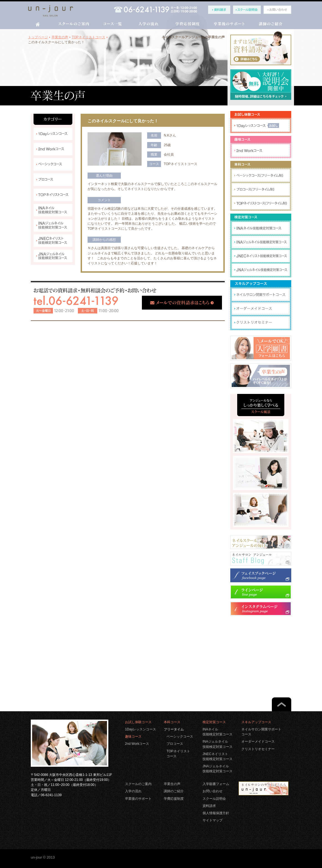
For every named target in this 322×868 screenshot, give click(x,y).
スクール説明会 (214, 799)
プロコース (175, 744)
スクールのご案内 (138, 784)
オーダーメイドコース (258, 742)
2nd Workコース (137, 744)
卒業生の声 (172, 784)
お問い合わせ (213, 791)
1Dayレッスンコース (140, 729)
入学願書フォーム (216, 784)
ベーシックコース (180, 737)
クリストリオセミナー (258, 749)
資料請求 (209, 806)
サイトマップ (213, 820)
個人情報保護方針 (216, 813)
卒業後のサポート (138, 799)
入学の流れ (133, 791)
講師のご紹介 (174, 791)
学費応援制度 (174, 799)
